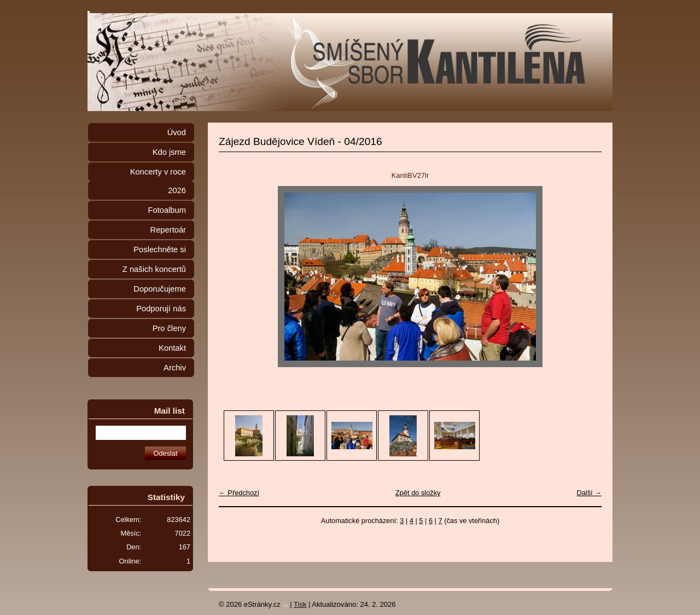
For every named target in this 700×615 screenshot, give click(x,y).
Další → (589, 493)
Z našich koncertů (154, 269)
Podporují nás (161, 309)
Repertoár (168, 230)
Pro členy (169, 328)
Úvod (177, 132)
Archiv (175, 368)
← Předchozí (239, 493)
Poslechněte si (160, 250)
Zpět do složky (418, 493)
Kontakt (172, 348)
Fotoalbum (167, 210)
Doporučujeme (160, 289)
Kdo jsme (169, 152)
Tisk (300, 604)
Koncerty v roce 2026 (158, 181)
